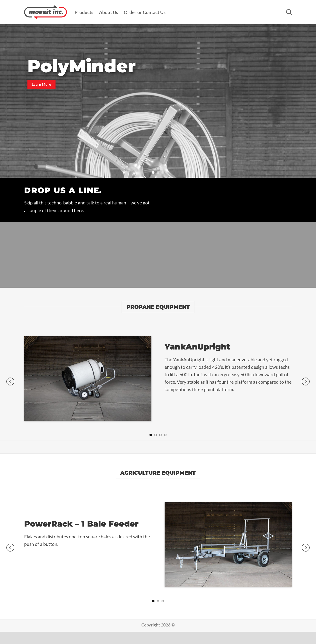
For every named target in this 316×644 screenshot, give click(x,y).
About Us (109, 12)
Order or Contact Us (145, 12)
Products (84, 12)
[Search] (289, 12)
